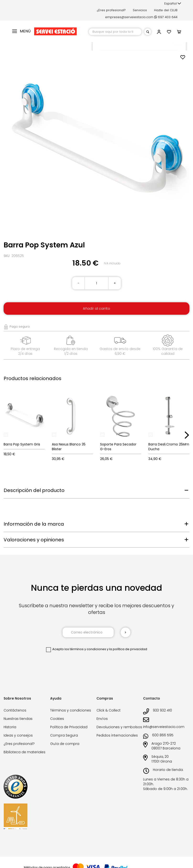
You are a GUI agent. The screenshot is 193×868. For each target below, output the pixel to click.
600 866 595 (163, 735)
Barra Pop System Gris (22, 444)
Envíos (102, 719)
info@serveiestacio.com (164, 727)
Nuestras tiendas (18, 719)
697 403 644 (166, 17)
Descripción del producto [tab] (34, 490)
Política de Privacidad (69, 727)
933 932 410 (162, 710)
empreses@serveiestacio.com (129, 17)
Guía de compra (65, 744)
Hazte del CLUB (166, 10)
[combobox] (115, 32)
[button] (173, 4)
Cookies (57, 719)
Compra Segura (64, 735)
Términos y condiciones (71, 710)
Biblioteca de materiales (24, 752)
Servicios (140, 10)
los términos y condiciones (85, 649)
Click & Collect (109, 710)
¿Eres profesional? (111, 10)
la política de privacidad (128, 649)
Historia (10, 727)
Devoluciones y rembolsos (119, 727)
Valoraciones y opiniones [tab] (34, 540)
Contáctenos (15, 710)
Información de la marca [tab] (34, 524)
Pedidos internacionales (117, 735)
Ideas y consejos (18, 735)
